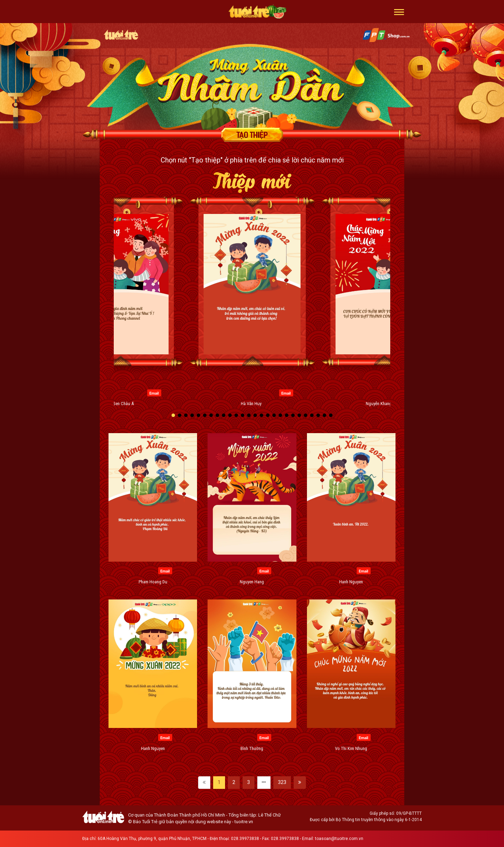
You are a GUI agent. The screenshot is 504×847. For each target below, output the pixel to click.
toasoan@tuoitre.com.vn (339, 839)
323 (282, 782)
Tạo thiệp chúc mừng (252, 135)
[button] (399, 12)
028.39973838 (245, 839)
